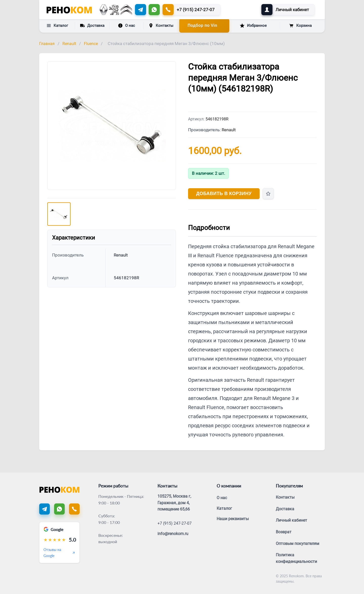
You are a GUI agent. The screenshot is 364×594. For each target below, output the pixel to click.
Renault (69, 44)
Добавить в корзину (224, 194)
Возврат (284, 532)
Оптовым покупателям (298, 544)
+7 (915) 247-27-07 (175, 523)
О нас (127, 26)
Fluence (91, 44)
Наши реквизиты (233, 519)
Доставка (92, 25)
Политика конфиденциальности (296, 558)
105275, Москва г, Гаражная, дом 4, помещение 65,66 (174, 503)
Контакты (161, 26)
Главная (47, 44)
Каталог (57, 26)
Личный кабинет (291, 520)
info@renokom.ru (173, 534)
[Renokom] (69, 10)
